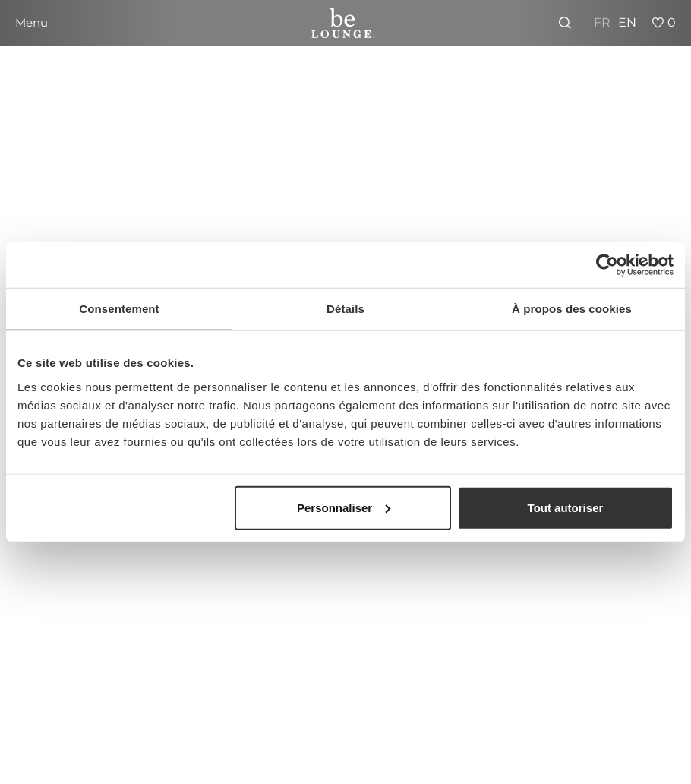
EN (627, 22)
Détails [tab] (345, 309)
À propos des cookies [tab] (572, 309)
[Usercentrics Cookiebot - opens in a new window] (607, 265)
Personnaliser (344, 507)
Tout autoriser (566, 507)
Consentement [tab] (119, 309)
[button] (32, 23)
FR (602, 22)
